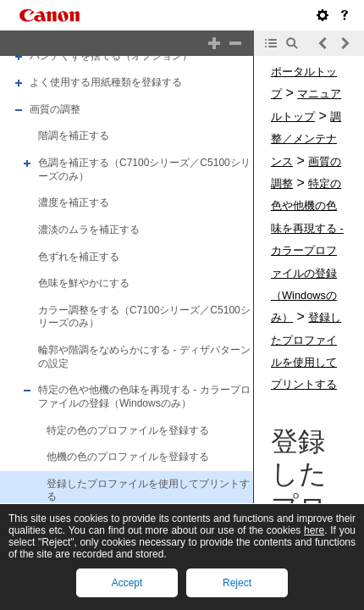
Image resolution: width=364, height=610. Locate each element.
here (314, 530)
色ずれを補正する (79, 257)
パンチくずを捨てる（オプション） (111, 56)
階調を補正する (74, 136)
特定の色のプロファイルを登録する (128, 430)
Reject (237, 583)
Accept (127, 583)
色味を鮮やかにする (84, 283)
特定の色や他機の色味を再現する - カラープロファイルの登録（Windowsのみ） (144, 396)
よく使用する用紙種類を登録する (106, 82)
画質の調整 (55, 109)
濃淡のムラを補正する (89, 230)
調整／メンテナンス (306, 139)
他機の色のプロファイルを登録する (128, 457)
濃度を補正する (74, 202)
